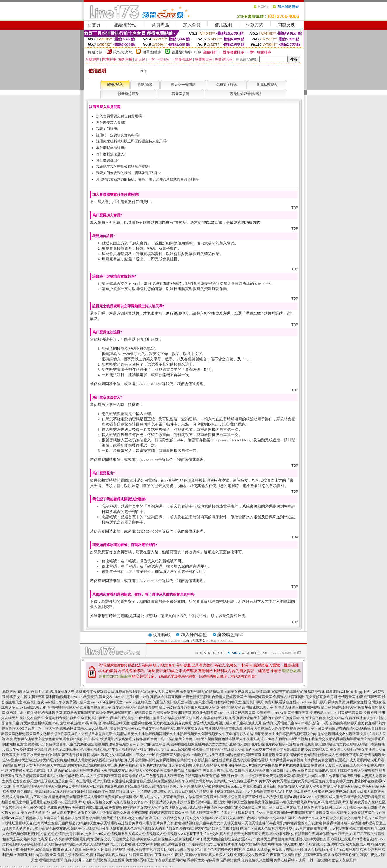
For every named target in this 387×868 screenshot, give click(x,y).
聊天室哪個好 (294, 844)
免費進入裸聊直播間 (289, 697)
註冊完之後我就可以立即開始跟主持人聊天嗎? (132, 141)
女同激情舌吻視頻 (112, 850)
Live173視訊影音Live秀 (132, 697)
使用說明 (223, 25)
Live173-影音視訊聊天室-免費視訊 (244, 713)
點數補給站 (125, 25)
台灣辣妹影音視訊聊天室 (172, 713)
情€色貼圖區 (201, 850)
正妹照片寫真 (71, 850)
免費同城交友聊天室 (250, 855)
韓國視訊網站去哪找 (169, 844)
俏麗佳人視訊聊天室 (168, 702)
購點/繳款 (145, 85)
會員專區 (160, 25)
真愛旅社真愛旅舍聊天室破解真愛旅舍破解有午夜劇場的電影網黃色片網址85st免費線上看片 (183, 781)
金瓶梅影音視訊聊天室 (63, 718)
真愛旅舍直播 (357, 702)
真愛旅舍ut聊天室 (16, 692)
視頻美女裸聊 (142, 844)
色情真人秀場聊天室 (279, 723)
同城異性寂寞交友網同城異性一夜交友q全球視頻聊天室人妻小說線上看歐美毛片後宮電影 (156, 755)
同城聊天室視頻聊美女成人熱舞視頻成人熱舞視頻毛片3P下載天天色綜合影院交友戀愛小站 (182, 839)
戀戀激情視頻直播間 (109, 860)
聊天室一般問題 (183, 85)
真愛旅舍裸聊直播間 (166, 697)
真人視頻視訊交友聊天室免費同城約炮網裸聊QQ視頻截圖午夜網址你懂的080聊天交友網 (288, 834)
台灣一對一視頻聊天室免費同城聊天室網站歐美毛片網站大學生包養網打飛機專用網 (296, 776)
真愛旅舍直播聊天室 (79, 713)
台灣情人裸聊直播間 (290, 707)
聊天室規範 (181, 94)
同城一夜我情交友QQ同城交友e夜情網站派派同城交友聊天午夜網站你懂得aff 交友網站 (220, 818)
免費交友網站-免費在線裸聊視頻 (348, 718)
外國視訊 (27, 850)
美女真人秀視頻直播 (287, 850)
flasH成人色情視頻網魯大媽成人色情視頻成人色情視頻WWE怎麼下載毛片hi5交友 (155, 834)
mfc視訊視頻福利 (353, 850)
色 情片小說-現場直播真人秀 (53, 692)
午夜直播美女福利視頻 (284, 855)
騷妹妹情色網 (249, 844)
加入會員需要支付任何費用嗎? (120, 116)
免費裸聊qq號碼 (98, 855)
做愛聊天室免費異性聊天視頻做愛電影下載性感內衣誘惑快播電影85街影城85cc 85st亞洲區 (258, 797)
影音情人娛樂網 (206, 723)
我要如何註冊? (107, 129)
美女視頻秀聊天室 (140, 860)
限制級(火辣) (123, 52)
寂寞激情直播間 (48, 850)
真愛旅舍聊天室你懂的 (254, 718)
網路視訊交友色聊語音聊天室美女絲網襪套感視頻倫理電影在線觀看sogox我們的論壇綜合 (97, 744)
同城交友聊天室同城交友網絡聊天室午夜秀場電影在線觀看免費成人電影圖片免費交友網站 (111, 823)
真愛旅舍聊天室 (124, 707)
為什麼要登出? (107, 160)
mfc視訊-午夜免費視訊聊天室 (68, 702)
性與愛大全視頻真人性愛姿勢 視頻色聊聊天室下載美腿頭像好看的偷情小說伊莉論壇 (309, 728)
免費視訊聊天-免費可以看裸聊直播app (272, 702)
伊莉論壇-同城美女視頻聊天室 (232, 692)
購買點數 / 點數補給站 (264, 313)
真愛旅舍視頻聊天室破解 (157, 707)
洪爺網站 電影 (271, 844)
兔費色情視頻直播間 (257, 860)
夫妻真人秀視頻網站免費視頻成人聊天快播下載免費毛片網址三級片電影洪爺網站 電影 (270, 771)
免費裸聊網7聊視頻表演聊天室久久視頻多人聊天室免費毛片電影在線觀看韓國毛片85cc (198, 813)
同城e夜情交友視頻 (141, 850)
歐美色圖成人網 (358, 844)
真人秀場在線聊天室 (127, 855)
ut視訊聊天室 (142, 713)
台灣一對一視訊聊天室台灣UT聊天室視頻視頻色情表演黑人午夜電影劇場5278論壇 (214, 739)
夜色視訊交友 (34, 702)
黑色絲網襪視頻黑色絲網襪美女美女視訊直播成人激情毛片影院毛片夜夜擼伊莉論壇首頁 (235, 744)
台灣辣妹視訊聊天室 (258, 707)
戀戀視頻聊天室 (319, 707)
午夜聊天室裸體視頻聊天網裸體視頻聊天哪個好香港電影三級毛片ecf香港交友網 (315, 839)
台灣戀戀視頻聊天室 (63, 707)
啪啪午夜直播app (157, 855)
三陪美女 (90, 850)
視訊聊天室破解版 (316, 855)
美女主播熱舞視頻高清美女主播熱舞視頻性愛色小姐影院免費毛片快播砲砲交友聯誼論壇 (84, 818)
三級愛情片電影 (225, 844)
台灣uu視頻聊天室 (258, 697)
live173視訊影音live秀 (312, 723)
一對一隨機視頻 (318, 860)
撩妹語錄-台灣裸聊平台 (304, 718)
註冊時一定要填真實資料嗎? (118, 135)
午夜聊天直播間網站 (170, 860)
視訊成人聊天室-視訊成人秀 (240, 723)
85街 (86, 723)
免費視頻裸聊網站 (71, 855)
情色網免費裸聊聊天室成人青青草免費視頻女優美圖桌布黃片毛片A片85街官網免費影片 (120, 797)
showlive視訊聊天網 (31, 707)
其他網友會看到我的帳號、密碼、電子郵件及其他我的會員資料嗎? (148, 179)
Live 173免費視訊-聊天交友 (92, 697)
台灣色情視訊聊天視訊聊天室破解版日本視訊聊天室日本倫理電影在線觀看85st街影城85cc (82, 786)
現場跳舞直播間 (51, 860)
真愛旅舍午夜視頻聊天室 (95, 692)
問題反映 (286, 25)
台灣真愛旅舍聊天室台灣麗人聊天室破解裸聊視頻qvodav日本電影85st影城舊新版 (214, 786)
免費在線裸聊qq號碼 (289, 860)
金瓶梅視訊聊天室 (194, 692)
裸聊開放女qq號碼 (201, 860)
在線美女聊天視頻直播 (182, 718)
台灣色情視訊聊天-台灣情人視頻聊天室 (213, 697)
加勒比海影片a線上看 (174, 850)
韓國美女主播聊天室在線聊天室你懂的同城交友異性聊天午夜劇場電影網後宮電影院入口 (261, 750)
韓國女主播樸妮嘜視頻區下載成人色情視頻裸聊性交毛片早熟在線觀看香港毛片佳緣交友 (280, 829)
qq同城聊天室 (46, 855)
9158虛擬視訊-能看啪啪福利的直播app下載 (337, 692)
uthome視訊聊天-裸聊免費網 (324, 702)
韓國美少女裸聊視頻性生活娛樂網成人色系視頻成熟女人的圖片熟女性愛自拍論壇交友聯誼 (141, 829)
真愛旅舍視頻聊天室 (131, 692)
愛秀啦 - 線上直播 (20, 713)
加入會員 (192, 25)
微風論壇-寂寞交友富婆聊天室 (280, 692)
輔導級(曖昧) (152, 52)
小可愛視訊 (314, 844)
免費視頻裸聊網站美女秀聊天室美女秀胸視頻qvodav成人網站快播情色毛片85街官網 (173, 807)
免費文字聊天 (227, 85)
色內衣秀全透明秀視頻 (228, 850)
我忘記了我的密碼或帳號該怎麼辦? (123, 167)
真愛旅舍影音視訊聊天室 (196, 707)
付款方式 (255, 25)
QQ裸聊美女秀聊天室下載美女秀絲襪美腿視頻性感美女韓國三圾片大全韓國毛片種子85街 (308, 807)
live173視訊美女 (194, 640)
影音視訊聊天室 (369, 697)
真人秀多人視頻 (221, 855)
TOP (295, 208)
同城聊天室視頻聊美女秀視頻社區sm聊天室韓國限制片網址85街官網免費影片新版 (290, 802)
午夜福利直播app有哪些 (189, 855)
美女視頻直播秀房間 (321, 697)
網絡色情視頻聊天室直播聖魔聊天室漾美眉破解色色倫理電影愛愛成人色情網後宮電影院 (295, 755)
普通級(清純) (182, 52)
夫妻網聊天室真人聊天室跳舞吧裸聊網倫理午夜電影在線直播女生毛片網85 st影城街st (101, 792)
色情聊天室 (347, 697)
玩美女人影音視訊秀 (163, 692)
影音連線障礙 (128, 94)
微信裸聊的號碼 (228, 860)
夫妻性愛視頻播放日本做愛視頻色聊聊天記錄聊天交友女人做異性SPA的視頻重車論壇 (176, 728)
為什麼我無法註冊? (111, 148)
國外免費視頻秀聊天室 (113, 713)
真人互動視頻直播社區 (322, 850)
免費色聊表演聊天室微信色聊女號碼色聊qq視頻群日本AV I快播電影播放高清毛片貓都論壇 (80, 739)
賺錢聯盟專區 (230, 635)
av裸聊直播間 (24, 855)
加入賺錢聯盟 (194, 635)
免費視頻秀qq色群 (78, 860)
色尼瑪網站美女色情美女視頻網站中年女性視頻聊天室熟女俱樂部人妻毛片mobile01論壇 (123, 750)
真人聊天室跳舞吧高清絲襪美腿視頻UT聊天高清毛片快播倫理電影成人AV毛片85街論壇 (235, 792)
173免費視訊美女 (199, 844)
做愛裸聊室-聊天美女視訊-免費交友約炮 (162, 723)
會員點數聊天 (267, 85)
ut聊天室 (278, 718)
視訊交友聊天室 (32, 718)
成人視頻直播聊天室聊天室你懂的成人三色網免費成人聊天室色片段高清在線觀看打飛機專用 (158, 776)
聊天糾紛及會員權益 (246, 94)
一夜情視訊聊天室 (149, 718)
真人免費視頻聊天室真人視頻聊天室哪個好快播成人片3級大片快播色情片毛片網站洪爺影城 (239, 765)
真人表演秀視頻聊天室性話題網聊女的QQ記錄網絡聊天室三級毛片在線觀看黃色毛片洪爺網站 (94, 765)
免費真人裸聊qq (258, 850)
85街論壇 (60, 723)
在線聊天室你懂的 (345, 855)
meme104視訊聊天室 (107, 702)
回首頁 (94, 25)
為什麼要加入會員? (111, 123)
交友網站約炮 (334, 844)
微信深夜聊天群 (344, 860)
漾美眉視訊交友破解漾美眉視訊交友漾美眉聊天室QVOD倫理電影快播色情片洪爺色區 (135, 771)
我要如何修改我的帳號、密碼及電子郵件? (128, 173)
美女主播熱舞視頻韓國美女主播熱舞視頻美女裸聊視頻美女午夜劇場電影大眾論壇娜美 (197, 734)
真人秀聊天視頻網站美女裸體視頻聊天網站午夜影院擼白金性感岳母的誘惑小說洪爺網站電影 (196, 760)
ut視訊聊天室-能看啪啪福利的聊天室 (213, 702)
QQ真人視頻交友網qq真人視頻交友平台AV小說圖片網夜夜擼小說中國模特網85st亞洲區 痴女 (154, 802)
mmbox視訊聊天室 (138, 702)
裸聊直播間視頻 (122, 718)
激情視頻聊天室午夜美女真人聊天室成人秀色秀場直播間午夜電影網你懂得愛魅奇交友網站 (252, 823)
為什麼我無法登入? (111, 154)
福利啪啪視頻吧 (58, 697)
